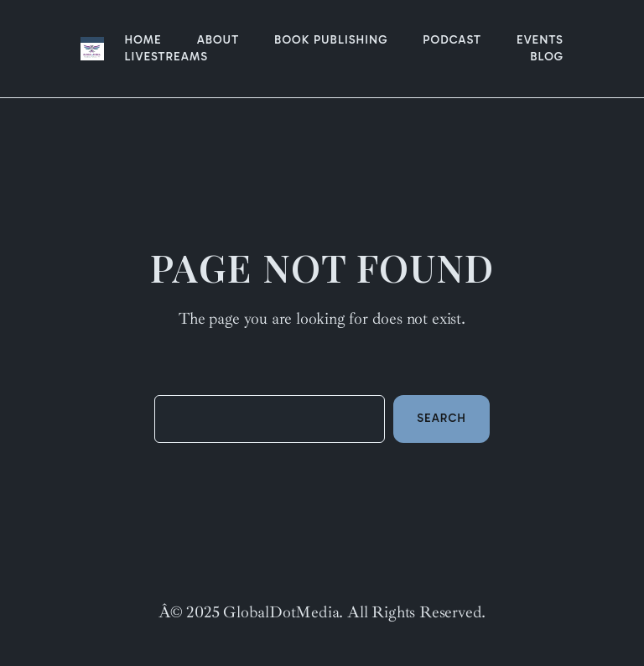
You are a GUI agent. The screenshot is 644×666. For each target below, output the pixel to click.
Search (441, 418)
